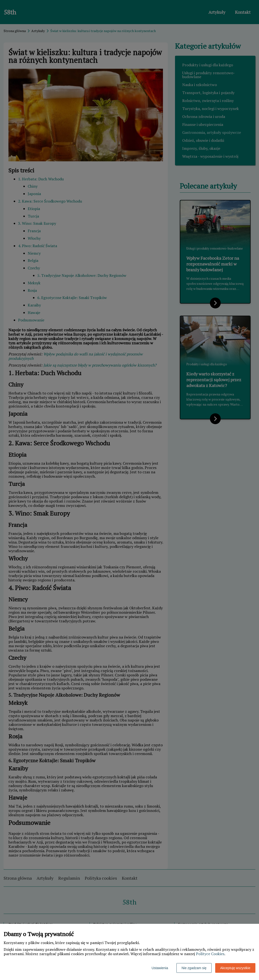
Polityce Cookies (210, 954)
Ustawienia (160, 968)
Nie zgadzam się (194, 968)
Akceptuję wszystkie (235, 968)
